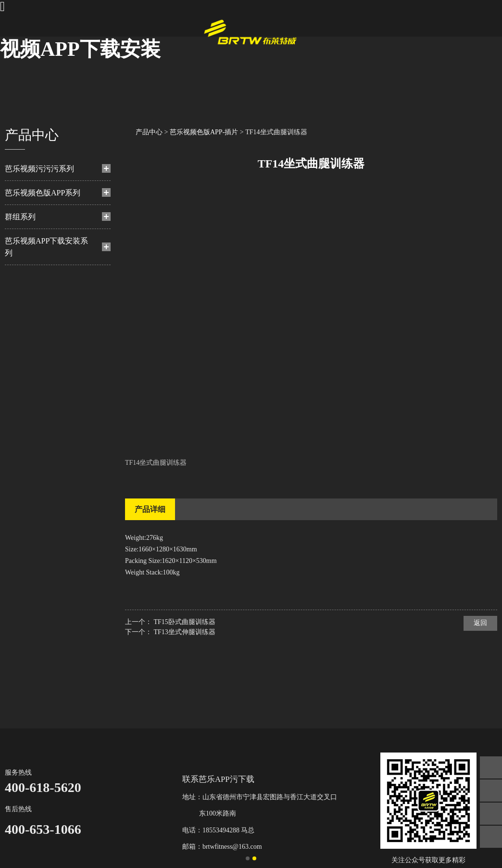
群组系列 (20, 217)
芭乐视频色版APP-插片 (204, 132)
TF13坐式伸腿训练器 (185, 632)
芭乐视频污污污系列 (39, 169)
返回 (480, 623)
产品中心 (149, 132)
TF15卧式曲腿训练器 (185, 622)
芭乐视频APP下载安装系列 (46, 247)
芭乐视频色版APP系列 (43, 193)
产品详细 (150, 509)
